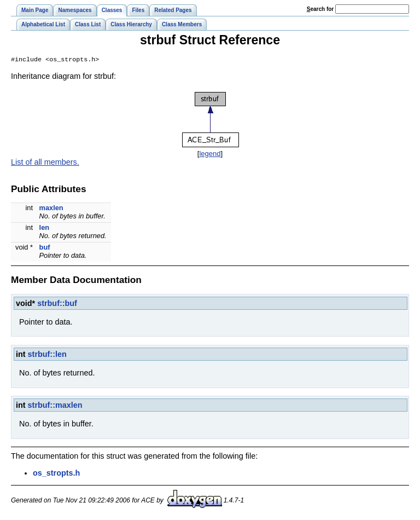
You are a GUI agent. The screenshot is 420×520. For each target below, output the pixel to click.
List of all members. (45, 163)
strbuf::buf (57, 304)
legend (210, 155)
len (45, 229)
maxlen (51, 209)
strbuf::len (47, 355)
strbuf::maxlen (55, 406)
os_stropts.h (56, 474)
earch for (320, 9)
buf (45, 248)
